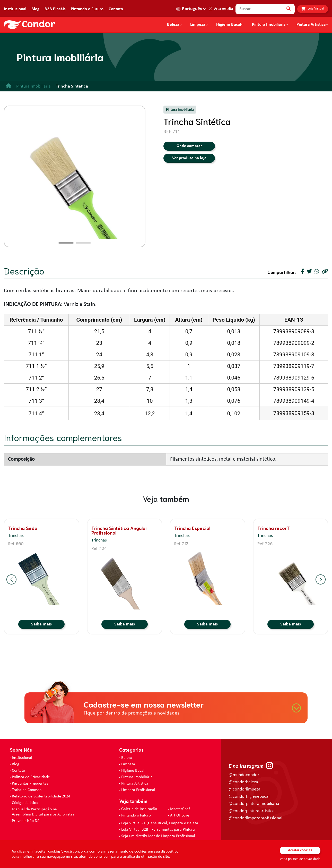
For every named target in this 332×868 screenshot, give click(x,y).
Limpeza (128, 764)
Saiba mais (41, 624)
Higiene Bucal (229, 25)
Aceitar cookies (300, 850)
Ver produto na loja (189, 158)
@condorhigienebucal (249, 797)
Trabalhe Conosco (27, 790)
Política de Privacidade (31, 777)
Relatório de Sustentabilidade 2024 (41, 796)
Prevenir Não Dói (26, 821)
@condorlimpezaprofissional (255, 818)
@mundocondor (244, 775)
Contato (116, 9)
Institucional (15, 9)
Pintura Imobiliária (269, 25)
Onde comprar (189, 146)
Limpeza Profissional (138, 790)
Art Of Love (180, 815)
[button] (66, 243)
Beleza (173, 25)
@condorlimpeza (244, 789)
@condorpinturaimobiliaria (254, 804)
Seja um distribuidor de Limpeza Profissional (158, 836)
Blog (35, 9)
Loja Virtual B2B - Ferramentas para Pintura (158, 830)
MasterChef (180, 809)
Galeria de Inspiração (139, 809)
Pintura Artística (311, 25)
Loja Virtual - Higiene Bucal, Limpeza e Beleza (160, 823)
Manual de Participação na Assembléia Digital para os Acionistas (43, 812)
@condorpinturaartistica (252, 811)
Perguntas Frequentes (30, 784)
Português (192, 9)
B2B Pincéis (55, 9)
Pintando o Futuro (87, 9)
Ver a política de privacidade (300, 859)
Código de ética (25, 803)
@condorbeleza (243, 782)
